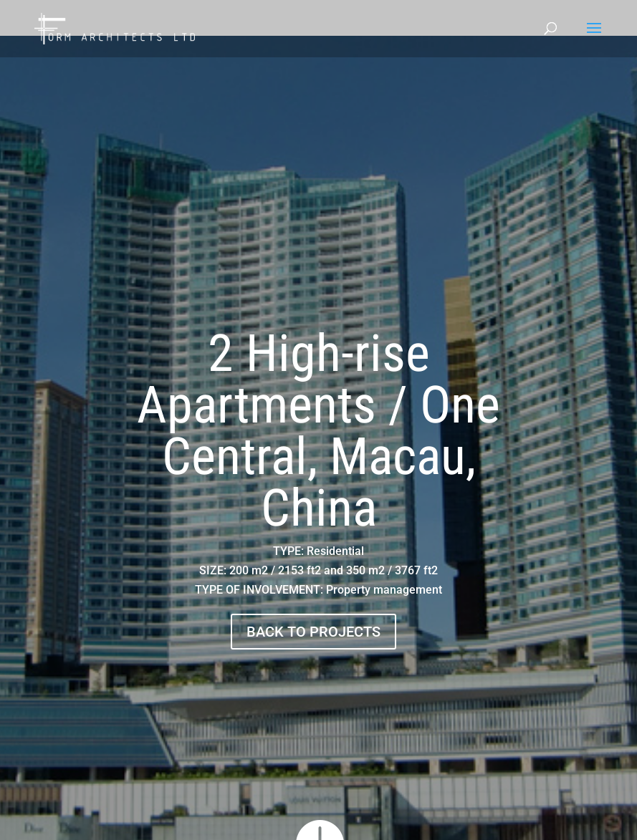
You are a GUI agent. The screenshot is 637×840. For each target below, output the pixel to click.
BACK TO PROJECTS (313, 632)
